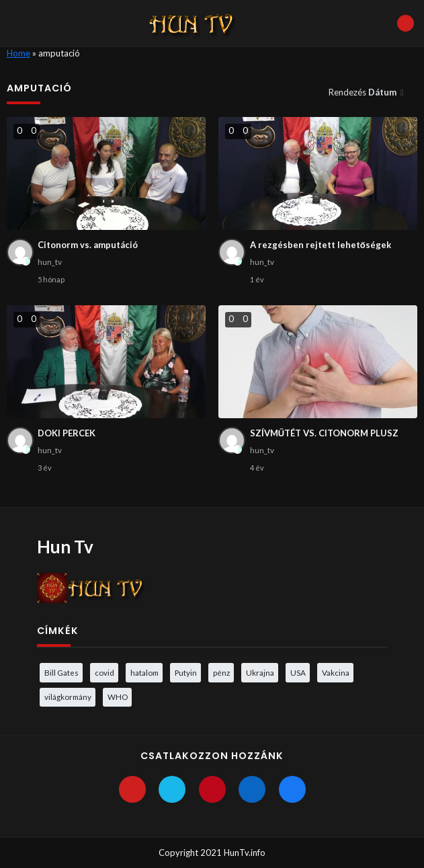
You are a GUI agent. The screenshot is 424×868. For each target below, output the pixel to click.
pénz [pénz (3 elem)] (221, 672)
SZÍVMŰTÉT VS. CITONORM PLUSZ (324, 433)
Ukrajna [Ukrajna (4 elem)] (260, 672)
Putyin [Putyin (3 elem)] (186, 672)
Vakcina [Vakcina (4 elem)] (336, 672)
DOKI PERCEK (67, 433)
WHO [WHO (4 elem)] (118, 697)
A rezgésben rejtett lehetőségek (321, 245)
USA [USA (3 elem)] (298, 672)
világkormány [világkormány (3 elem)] (68, 697)
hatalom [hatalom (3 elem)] (144, 672)
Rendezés (364, 92)
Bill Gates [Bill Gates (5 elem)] (61, 672)
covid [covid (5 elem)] (104, 672)
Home (18, 53)
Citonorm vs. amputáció (88, 245)
